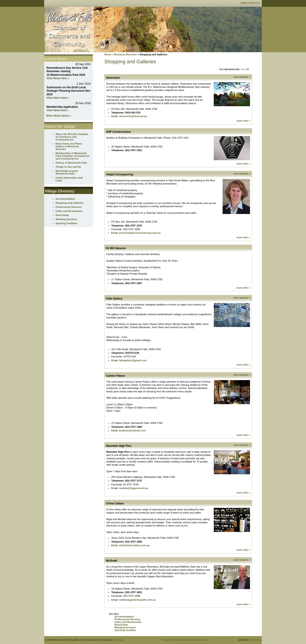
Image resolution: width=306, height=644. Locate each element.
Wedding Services (125, 627)
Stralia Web (255, 640)
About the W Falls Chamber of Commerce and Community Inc (72, 137)
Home (244, 3)
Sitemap (119, 640)
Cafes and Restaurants (128, 622)
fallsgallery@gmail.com (133, 360)
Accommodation (124, 617)
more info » (243, 121)
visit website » (242, 77)
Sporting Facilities (125, 630)
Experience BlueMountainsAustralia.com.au (186, 640)
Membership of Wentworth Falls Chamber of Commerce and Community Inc (72, 156)
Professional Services (127, 619)
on (242, 69)
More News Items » (59, 116)
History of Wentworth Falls (71, 163)
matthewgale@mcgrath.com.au (137, 600)
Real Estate (121, 625)
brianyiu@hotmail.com (132, 430)
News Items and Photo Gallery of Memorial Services (69, 146)
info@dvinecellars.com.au (134, 545)
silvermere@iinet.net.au (133, 116)
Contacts (254, 3)
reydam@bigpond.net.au (134, 488)
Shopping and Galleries (69, 203)
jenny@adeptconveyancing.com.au (140, 233)
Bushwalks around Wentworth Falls (67, 172)
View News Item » (58, 78)
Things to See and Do (68, 167)
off (247, 69)
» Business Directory (124, 54)
